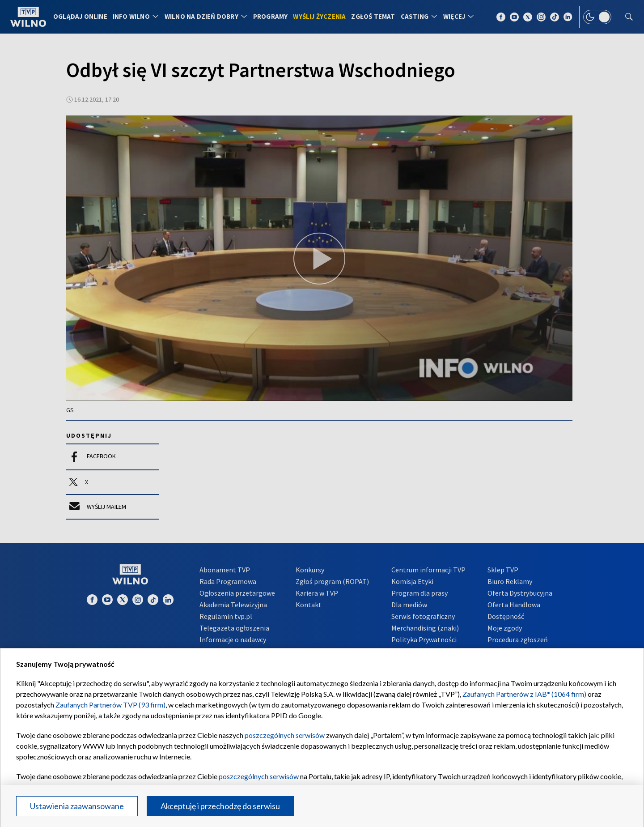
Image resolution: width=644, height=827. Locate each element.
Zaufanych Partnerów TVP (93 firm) (110, 705)
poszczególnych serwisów (285, 735)
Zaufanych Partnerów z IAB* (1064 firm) (524, 694)
